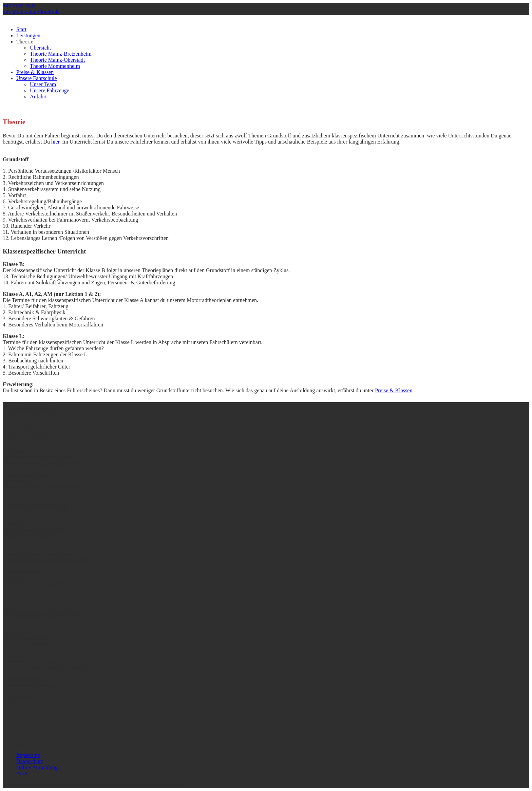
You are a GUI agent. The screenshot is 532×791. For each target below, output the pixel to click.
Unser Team (43, 84)
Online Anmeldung (37, 767)
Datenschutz (30, 761)
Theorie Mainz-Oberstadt (57, 60)
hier (55, 142)
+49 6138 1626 (19, 6)
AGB (22, 774)
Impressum (28, 755)
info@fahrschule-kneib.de (31, 12)
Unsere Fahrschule (37, 78)
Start (21, 29)
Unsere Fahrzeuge (50, 90)
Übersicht (40, 48)
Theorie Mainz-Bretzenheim (61, 54)
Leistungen (28, 35)
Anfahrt (38, 97)
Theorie (25, 42)
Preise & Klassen (35, 72)
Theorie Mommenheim (55, 66)
